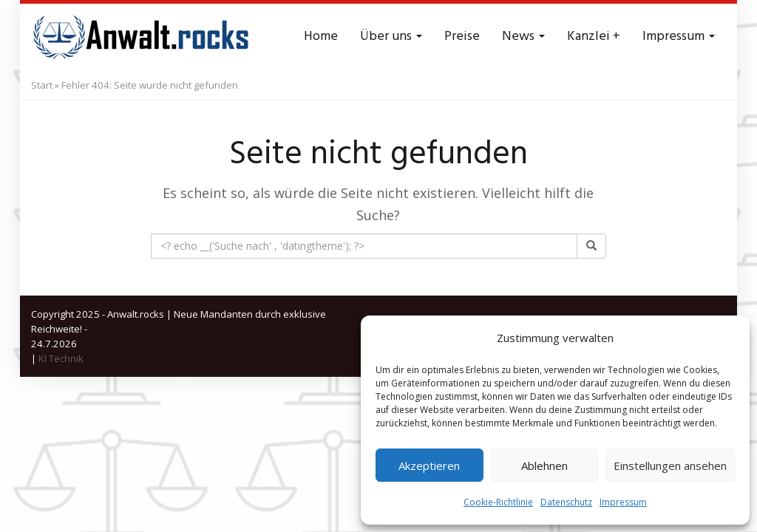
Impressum (623, 502)
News (523, 37)
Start (42, 85)
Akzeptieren (429, 465)
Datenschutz (566, 502)
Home (321, 37)
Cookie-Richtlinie (498, 502)
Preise (462, 37)
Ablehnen (544, 465)
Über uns (391, 37)
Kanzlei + (594, 37)
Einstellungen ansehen (670, 465)
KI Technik (61, 358)
